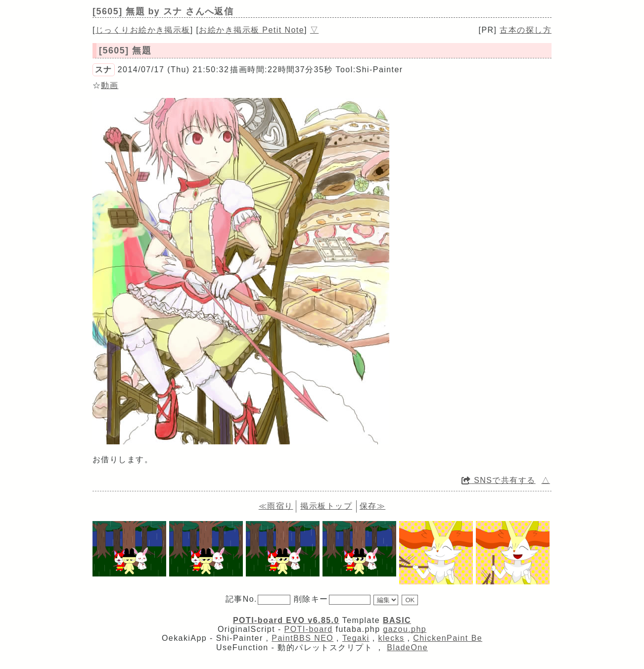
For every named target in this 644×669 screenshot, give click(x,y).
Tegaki (356, 638)
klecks (391, 638)
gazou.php (405, 629)
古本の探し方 (526, 30)
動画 (110, 85)
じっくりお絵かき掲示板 (143, 30)
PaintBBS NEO (302, 638)
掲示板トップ (326, 506)
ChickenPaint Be (448, 638)
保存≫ (372, 506)
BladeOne (407, 647)
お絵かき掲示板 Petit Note (252, 30)
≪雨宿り (276, 506)
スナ (104, 70)
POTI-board (309, 629)
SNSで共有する (499, 480)
